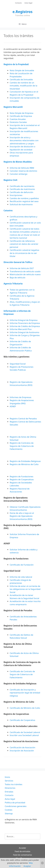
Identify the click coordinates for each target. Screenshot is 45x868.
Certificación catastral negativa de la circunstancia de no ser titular (24, 253)
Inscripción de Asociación (22, 751)
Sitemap (9, 813)
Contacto (18, 3)
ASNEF (13, 406)
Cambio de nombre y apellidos (24, 198)
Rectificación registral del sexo (24, 201)
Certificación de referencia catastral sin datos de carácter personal (24, 244)
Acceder (22, 848)
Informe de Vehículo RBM (22, 168)
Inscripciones (16, 195)
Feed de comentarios (22, 855)
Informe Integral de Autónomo (24, 332)
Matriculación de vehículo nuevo (25, 274)
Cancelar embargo (19, 174)
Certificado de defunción (21, 192)
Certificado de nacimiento (22, 186)
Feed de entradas (23, 851)
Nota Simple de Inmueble (22, 70)
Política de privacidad (15, 802)
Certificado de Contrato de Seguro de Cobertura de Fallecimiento (22, 674)
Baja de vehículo (18, 277)
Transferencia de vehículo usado (25, 271)
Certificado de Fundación (22, 565)
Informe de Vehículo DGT (22, 268)
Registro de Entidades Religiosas (25, 461)
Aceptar (27, 866)
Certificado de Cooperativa (22, 720)
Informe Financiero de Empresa (25, 323)
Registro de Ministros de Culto (24, 464)
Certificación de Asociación (22, 747)
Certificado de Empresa (21, 116)
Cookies (9, 810)
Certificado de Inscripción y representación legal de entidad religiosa (25, 693)
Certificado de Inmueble (21, 79)
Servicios (9, 781)
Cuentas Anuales (18, 119)
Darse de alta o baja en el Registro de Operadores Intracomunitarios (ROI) (22, 516)
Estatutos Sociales (18, 122)
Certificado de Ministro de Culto (25, 708)
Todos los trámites (14, 784)
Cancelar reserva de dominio (23, 171)
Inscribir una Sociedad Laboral (24, 735)
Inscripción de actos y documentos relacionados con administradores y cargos (24, 140)
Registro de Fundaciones (21, 476)
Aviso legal (28, 3)
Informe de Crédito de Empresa (25, 326)
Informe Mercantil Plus (21, 329)
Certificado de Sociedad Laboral (25, 732)
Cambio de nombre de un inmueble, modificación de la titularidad (23, 86)
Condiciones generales (16, 806)
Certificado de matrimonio (22, 189)
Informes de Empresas (21, 397)
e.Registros (22, 12)
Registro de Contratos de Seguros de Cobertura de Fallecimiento (22, 446)
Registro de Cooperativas (22, 479)
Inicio (7, 777)
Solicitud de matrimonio (21, 204)
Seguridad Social (18, 364)
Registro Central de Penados (23, 419)
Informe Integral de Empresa (24, 320)
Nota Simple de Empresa (21, 113)
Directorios (10, 788)
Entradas (9, 792)
